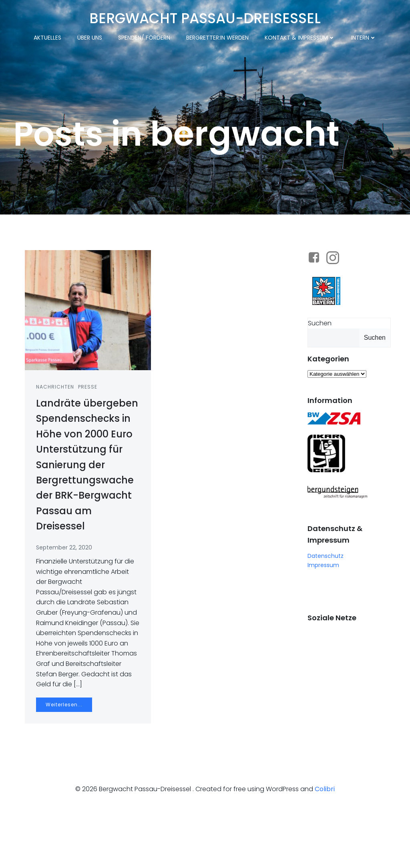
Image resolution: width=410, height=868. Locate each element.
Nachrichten (56, 432)
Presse (88, 432)
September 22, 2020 (65, 592)
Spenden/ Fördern (144, 37)
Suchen (319, 366)
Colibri (325, 844)
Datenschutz (325, 599)
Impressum (323, 608)
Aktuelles (47, 37)
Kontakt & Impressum (300, 37)
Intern (364, 37)
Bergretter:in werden (217, 37)
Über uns (90, 37)
